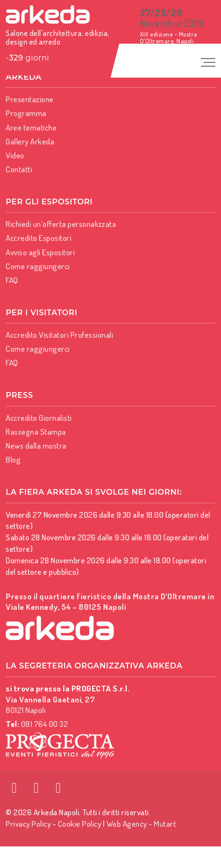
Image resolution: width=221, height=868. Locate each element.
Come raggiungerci (38, 266)
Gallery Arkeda (30, 141)
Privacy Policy (28, 824)
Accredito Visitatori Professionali (59, 335)
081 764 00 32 (45, 724)
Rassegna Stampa (36, 432)
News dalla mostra (36, 446)
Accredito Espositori (39, 238)
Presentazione (30, 99)
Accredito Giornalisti (39, 418)
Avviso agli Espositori (40, 252)
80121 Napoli (50, 705)
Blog (13, 459)
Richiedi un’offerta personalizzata (61, 224)
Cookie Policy (80, 824)
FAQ (12, 280)
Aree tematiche (31, 127)
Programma (26, 113)
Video (15, 155)
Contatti (19, 169)
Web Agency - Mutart (141, 824)
